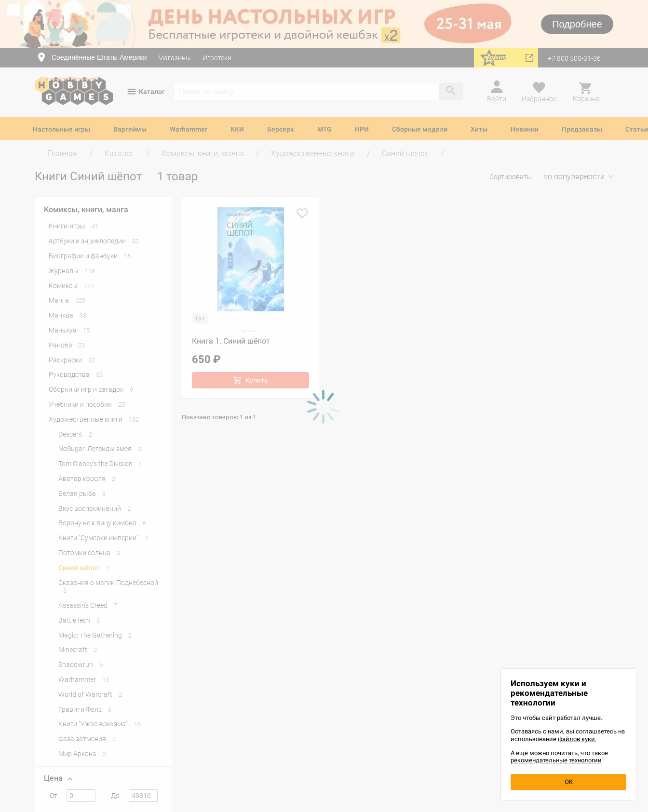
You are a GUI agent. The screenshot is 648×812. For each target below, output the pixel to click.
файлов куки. (577, 739)
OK (569, 782)
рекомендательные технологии (556, 760)
